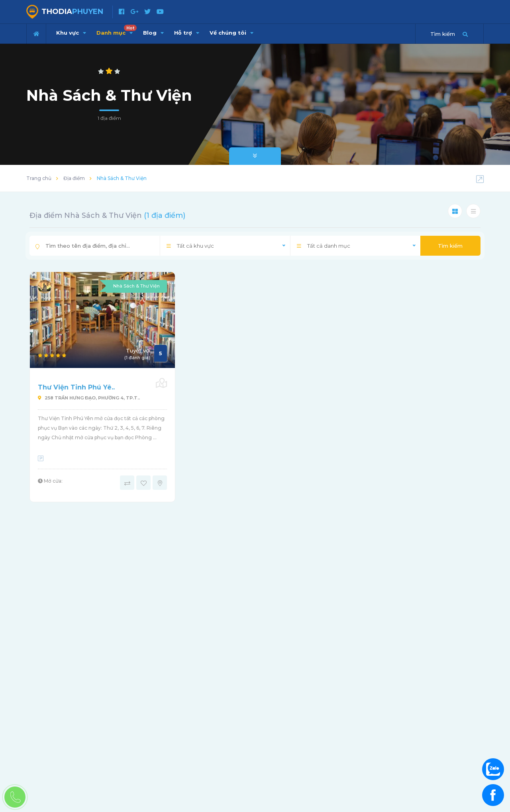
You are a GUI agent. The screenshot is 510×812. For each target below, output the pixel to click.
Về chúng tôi (231, 33)
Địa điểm (74, 178)
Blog (153, 33)
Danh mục (117, 30)
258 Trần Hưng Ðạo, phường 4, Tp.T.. (89, 398)
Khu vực (71, 33)
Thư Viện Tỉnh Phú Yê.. (76, 387)
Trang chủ (39, 178)
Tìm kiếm (450, 246)
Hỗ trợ (187, 33)
